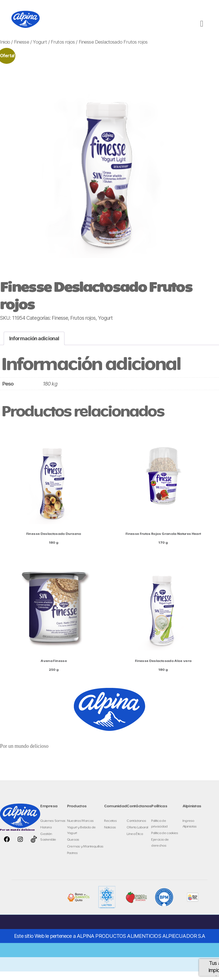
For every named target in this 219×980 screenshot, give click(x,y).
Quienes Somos (53, 829)
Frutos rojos (63, 50)
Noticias (110, 836)
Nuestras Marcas (80, 829)
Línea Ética (135, 843)
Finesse (22, 50)
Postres (72, 862)
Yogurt (40, 50)
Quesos (73, 848)
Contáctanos (136, 829)
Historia (46, 836)
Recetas (110, 829)
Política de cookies (165, 842)
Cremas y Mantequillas (85, 855)
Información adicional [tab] (34, 347)
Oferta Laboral (137, 836)
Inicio (5, 50)
